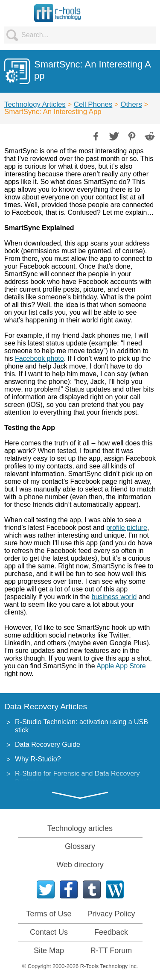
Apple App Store (121, 666)
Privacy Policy (111, 914)
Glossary (80, 846)
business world (114, 597)
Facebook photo (39, 358)
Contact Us (49, 932)
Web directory (80, 865)
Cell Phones (93, 104)
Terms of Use (49, 914)
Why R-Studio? (38, 759)
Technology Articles (35, 104)
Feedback (111, 932)
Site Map (49, 951)
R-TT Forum (111, 951)
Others (131, 104)
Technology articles (80, 828)
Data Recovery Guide (48, 745)
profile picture (127, 528)
